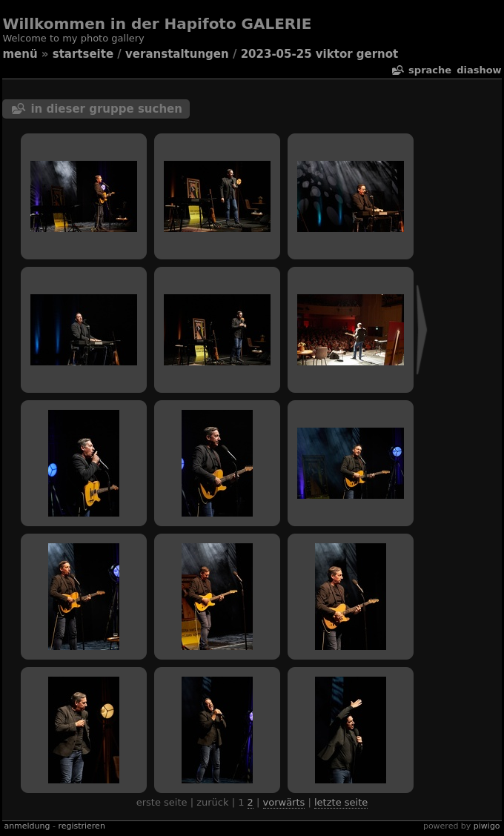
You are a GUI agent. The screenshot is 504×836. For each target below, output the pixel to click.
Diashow (479, 70)
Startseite (83, 54)
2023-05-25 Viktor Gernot (320, 54)
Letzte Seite (341, 802)
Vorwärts (284, 802)
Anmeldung (27, 826)
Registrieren (81, 826)
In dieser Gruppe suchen (106, 109)
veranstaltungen (177, 54)
